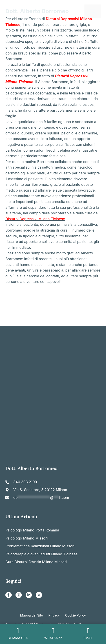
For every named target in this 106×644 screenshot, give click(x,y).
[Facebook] (9, 595)
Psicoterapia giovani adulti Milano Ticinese (41, 554)
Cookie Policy (75, 615)
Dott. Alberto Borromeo (37, 11)
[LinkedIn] (29, 595)
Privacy (54, 615)
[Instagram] (19, 595)
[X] (39, 595)
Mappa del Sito (32, 615)
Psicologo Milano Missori (26, 538)
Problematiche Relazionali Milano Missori (40, 546)
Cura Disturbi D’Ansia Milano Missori (36, 562)
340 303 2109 (25, 482)
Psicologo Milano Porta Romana (32, 530)
